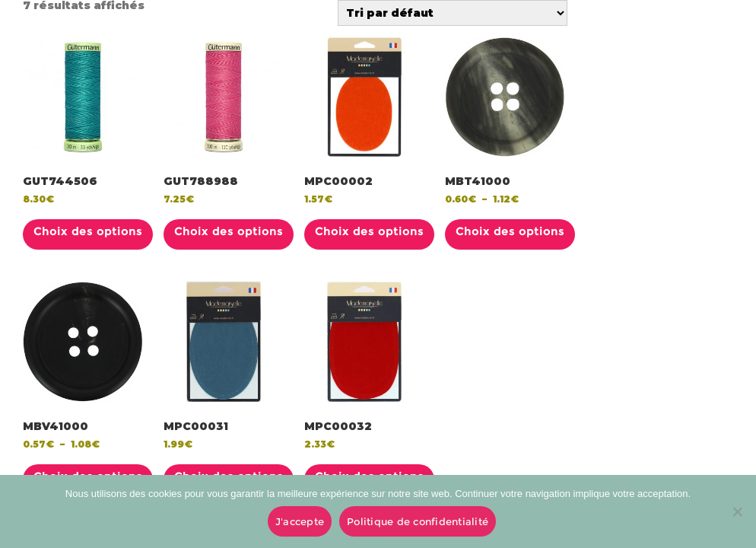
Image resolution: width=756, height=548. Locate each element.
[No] (737, 511)
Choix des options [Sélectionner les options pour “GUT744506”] (88, 231)
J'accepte (300, 521)
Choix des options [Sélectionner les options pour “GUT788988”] (229, 231)
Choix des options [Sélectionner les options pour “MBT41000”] (510, 231)
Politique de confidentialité (418, 521)
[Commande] (453, 13)
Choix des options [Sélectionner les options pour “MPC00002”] (369, 231)
